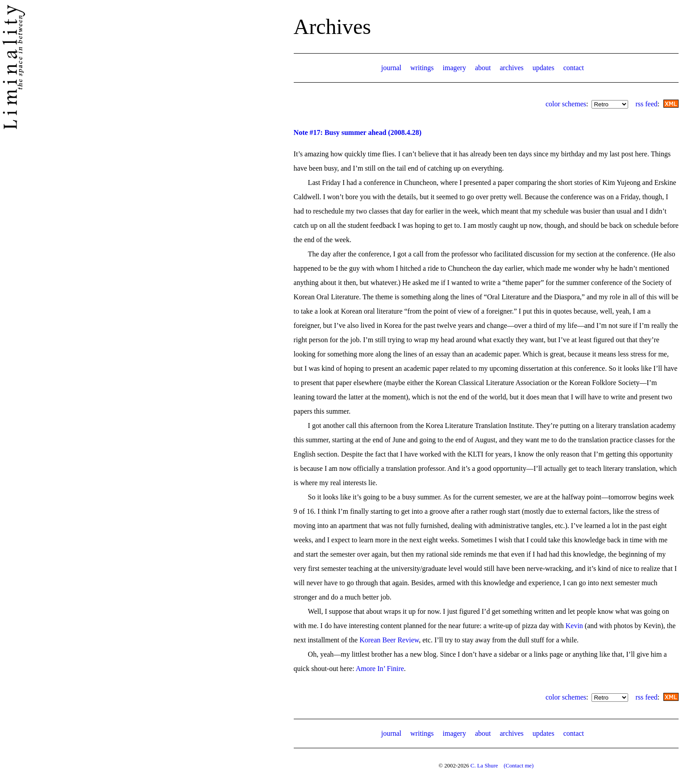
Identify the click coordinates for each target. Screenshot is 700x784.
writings (422, 68)
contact (574, 68)
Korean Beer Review (389, 640)
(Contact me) (519, 766)
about (483, 68)
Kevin (574, 626)
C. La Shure (484, 766)
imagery (454, 68)
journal (391, 68)
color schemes (566, 104)
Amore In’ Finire (380, 669)
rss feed (646, 104)
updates (544, 68)
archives (511, 68)
